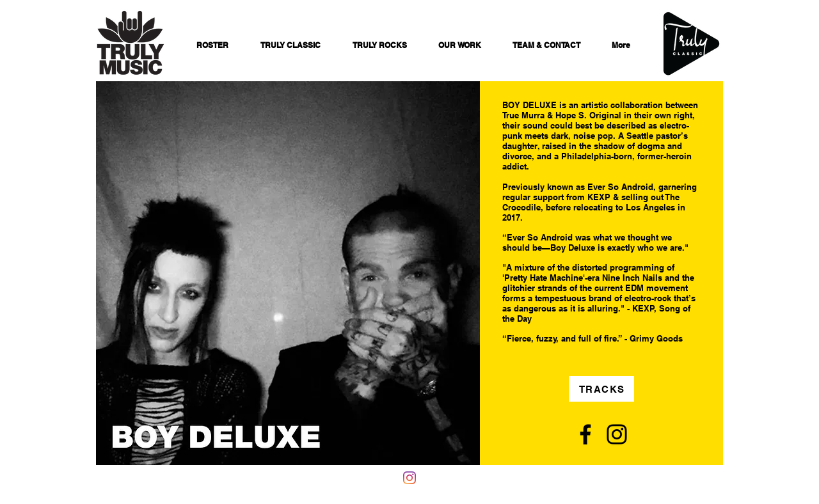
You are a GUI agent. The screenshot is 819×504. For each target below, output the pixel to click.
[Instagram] (617, 434)
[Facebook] (585, 434)
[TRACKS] (601, 389)
